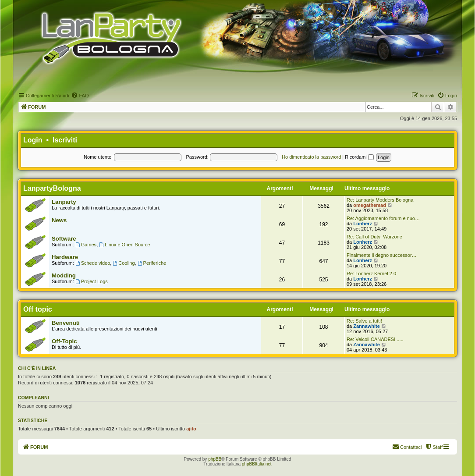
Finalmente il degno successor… (382, 255)
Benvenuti (66, 323)
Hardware (65, 257)
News (59, 220)
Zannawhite (367, 326)
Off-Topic (64, 341)
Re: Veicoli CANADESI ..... (375, 339)
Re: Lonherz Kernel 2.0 (371, 274)
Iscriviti (65, 140)
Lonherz (363, 224)
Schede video (93, 263)
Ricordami (359, 157)
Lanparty (64, 202)
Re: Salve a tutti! (364, 321)
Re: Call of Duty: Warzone (374, 237)
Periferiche (152, 263)
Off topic (38, 309)
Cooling (124, 263)
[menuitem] (80, 96)
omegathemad (370, 205)
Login (33, 140)
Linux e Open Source (124, 245)
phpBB (215, 459)
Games (86, 245)
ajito (191, 429)
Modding (64, 275)
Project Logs (92, 281)
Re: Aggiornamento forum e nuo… (383, 218)
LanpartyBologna (52, 188)
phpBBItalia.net (257, 464)
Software (64, 239)
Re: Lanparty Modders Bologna (380, 200)
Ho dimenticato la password (311, 157)
